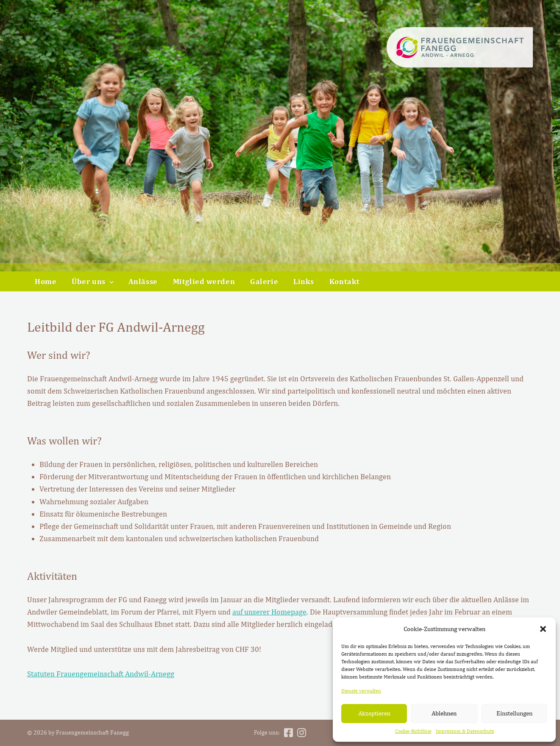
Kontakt (345, 281)
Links (304, 281)
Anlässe (143, 281)
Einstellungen (514, 713)
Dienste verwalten (361, 691)
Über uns (89, 281)
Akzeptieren (374, 713)
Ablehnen (444, 713)
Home (46, 281)
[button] (543, 629)
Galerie (264, 281)
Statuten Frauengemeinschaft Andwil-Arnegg (101, 674)
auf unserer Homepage (269, 612)
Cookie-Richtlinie (413, 731)
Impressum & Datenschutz (465, 731)
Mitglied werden (204, 281)
